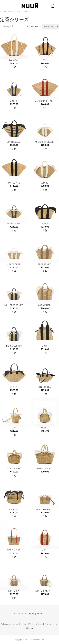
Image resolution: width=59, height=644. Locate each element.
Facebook (19, 614)
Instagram (30, 614)
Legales (24, 624)
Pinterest (41, 614)
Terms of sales (36, 624)
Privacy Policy (51, 624)
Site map (30, 628)
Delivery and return (10, 624)
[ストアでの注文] (51, 27)
